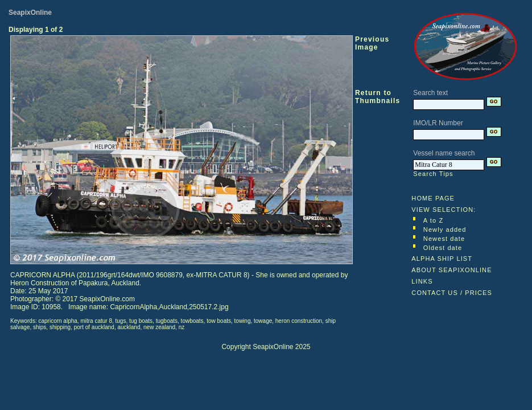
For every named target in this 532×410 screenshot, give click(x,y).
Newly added (445, 229)
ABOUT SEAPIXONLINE (451, 270)
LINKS (422, 281)
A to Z (433, 220)
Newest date (444, 239)
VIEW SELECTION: (444, 210)
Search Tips (433, 174)
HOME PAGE (433, 198)
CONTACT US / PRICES (452, 293)
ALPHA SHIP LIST (442, 259)
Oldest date (443, 248)
